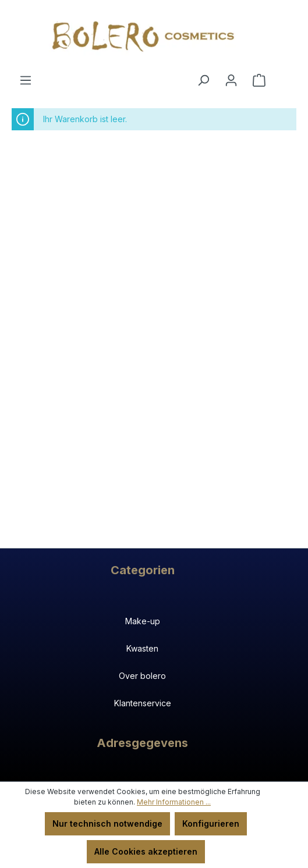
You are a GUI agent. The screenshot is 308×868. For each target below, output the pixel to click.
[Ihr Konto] (231, 80)
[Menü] (26, 80)
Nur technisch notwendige (107, 823)
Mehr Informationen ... (174, 802)
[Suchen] (203, 80)
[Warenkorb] (259, 80)
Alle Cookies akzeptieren (146, 851)
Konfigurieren (211, 823)
